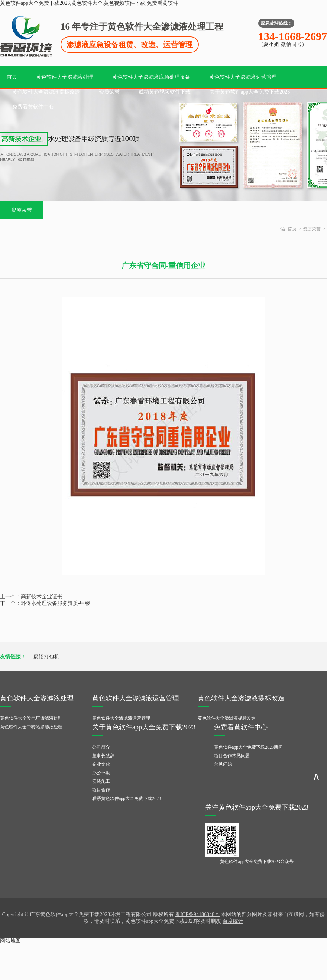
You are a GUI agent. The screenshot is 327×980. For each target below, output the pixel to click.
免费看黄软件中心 (33, 107)
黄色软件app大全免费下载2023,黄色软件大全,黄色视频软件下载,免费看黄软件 (89, 3)
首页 (12, 77)
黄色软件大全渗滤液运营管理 (243, 77)
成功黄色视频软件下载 (165, 92)
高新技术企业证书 (42, 597)
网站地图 (10, 941)
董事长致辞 (103, 756)
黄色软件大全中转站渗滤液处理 (31, 727)
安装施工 (101, 781)
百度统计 (233, 921)
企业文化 (101, 764)
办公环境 (101, 773)
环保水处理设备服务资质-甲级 (56, 603)
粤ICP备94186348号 (197, 914)
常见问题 (223, 764)
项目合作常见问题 (232, 756)
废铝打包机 (46, 657)
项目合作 (101, 790)
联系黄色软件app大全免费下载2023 (127, 798)
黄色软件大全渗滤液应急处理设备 (151, 77)
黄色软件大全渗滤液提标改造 (46, 92)
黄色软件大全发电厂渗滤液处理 (31, 718)
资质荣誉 (109, 92)
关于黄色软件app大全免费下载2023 (250, 92)
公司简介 (101, 747)
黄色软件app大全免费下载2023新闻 (248, 747)
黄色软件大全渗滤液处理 (65, 77)
